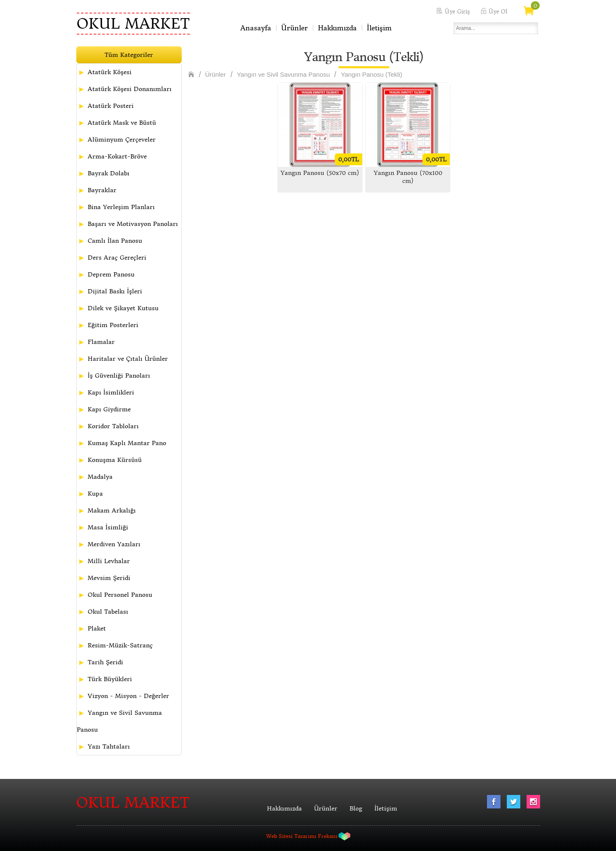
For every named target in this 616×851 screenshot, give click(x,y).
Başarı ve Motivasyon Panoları (133, 224)
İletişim (379, 28)
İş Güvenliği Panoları (119, 376)
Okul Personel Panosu (120, 595)
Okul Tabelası (108, 612)
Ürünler (295, 28)
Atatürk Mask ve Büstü (122, 123)
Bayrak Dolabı (109, 173)
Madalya (100, 477)
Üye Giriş (457, 12)
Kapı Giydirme (109, 409)
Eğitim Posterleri (113, 325)
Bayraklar (102, 190)
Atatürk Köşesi (110, 72)
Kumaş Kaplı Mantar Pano (127, 443)
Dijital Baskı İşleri (115, 291)
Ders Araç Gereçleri (117, 258)
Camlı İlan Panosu (115, 241)
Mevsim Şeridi (109, 578)
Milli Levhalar (109, 561)
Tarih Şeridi (105, 662)
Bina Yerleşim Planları (121, 207)
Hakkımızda (337, 28)
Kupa (95, 494)
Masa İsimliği (108, 527)
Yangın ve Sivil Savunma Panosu (119, 721)
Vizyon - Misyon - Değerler (128, 696)
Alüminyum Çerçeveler (122, 140)
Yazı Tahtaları (109, 746)
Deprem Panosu (111, 274)
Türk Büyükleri (110, 679)
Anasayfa (256, 28)
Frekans (328, 836)
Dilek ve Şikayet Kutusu (123, 308)
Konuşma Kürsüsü (115, 460)
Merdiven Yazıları (114, 544)
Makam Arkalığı (112, 510)
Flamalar (101, 342)
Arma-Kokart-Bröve (117, 156)
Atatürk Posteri (111, 106)
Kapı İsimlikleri (111, 392)
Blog (356, 808)
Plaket (97, 628)
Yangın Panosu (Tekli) (371, 74)
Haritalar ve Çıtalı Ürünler (128, 359)
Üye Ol (498, 12)
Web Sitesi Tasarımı (291, 836)
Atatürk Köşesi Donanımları (130, 89)
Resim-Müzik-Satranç (120, 645)
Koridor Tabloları (113, 426)
